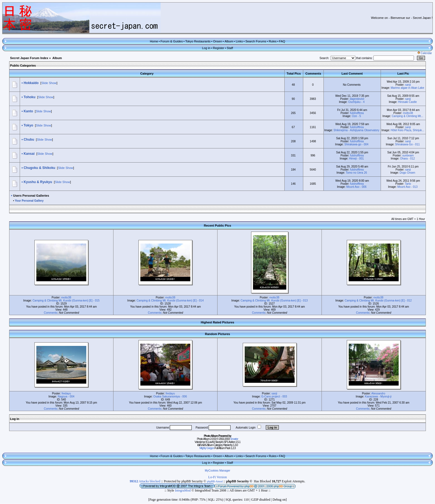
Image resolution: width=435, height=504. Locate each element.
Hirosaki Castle (407, 102)
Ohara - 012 (407, 159)
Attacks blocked (145, 481)
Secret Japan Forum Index (29, 58)
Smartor (234, 439)
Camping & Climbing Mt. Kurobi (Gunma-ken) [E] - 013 (274, 301)
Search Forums (256, 41)
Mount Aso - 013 (407, 187)
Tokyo (28, 125)
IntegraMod (183, 490)
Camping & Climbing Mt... (407, 116)
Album (229, 41)
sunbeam (408, 155)
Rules (273, 41)
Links (239, 41)
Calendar (425, 53)
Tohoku (29, 97)
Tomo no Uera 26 (356, 173)
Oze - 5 (356, 116)
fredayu (66, 393)
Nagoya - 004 (66, 397)
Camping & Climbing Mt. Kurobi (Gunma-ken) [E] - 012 (378, 301)
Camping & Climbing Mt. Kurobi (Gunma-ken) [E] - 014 (170, 301)
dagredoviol (357, 99)
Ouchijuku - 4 (356, 102)
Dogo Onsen (408, 173)
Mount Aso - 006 (356, 187)
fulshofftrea (357, 113)
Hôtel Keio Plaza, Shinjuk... (407, 130)
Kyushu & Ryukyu (38, 182)
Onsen (217, 41)
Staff (230, 48)
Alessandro (378, 393)
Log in (206, 48)
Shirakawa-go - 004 (356, 144)
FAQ (282, 41)
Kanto (28, 111)
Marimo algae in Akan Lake (407, 88)
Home (154, 41)
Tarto (408, 184)
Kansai (29, 154)
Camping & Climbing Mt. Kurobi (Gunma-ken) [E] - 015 (66, 301)
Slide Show (49, 83)
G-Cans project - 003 (274, 397)
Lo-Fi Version (218, 477)
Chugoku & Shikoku (39, 168)
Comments (50, 313)
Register (218, 48)
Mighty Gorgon (207, 448)
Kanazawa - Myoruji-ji (378, 397)
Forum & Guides (172, 41)
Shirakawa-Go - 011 (407, 144)
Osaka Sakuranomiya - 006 (170, 397)
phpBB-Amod (215, 481)
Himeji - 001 (356, 159)
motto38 (408, 113)
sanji (408, 85)
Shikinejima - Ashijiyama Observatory (356, 130)
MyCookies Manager (217, 471)
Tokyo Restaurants (198, 41)
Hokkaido (31, 83)
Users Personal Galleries (31, 196)
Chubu (29, 140)
